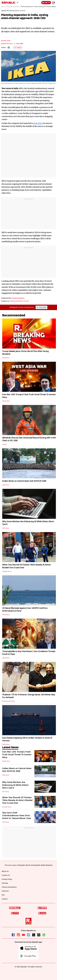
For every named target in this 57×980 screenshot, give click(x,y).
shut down (38, 123)
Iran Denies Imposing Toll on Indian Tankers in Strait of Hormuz (27, 739)
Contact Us (6, 875)
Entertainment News (9, 701)
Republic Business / (13, 7)
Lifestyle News (7, 571)
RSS (3, 895)
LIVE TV (46, 3)
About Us (5, 871)
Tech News (6, 528)
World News (6, 358)
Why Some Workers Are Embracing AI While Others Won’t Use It (28, 523)
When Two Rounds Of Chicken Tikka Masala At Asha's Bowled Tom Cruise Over (27, 566)
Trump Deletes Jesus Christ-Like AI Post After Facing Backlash (25, 353)
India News (6, 485)
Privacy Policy (7, 879)
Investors (5, 891)
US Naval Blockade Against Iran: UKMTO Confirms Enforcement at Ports (25, 609)
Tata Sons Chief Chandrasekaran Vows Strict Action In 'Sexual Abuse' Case (17, 816)
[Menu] (54, 3)
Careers (5, 899)
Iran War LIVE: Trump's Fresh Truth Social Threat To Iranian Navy (29, 396)
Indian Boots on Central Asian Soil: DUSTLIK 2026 (24, 481)
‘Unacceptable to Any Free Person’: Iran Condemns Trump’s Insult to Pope (29, 653)
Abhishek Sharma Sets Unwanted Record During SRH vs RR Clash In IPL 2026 (29, 439)
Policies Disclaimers (9, 887)
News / (4, 7)
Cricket (4, 444)
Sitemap (5, 883)
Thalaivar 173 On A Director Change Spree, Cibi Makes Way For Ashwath (29, 696)
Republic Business (7, 44)
